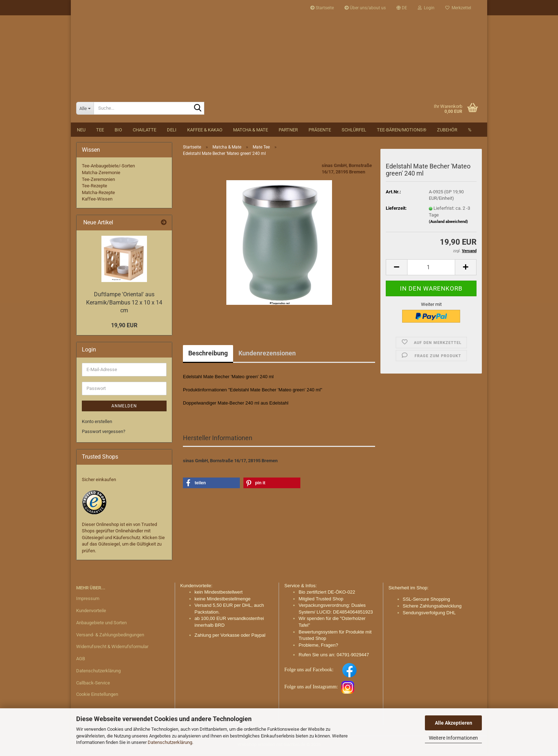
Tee (100, 132)
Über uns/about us (365, 8)
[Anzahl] (431, 269)
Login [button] (426, 8)
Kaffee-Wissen (97, 201)
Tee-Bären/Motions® (402, 132)
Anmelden (124, 408)
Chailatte (144, 132)
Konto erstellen (97, 424)
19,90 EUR (124, 327)
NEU (81, 132)
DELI (172, 132)
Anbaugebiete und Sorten (101, 625)
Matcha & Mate (251, 132)
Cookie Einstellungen (97, 696)
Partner (288, 132)
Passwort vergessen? (104, 434)
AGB (81, 661)
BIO (118, 132)
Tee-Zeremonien (98, 181)
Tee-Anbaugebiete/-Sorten (108, 168)
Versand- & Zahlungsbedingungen (110, 637)
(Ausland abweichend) (448, 224)
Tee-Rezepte (94, 188)
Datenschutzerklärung (170, 742)
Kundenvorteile (91, 613)
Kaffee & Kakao (205, 132)
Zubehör (447, 132)
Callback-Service (93, 685)
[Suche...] (85, 110)
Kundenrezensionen (267, 355)
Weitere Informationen (453, 738)
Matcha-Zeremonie (101, 175)
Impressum (88, 601)
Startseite (322, 8)
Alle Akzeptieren (454, 723)
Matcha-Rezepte (98, 195)
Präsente (320, 132)
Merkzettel (458, 8)
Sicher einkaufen (99, 482)
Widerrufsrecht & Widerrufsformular (112, 649)
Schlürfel (354, 132)
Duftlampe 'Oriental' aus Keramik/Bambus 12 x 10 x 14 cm (124, 305)
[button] (402, 8)
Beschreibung (208, 355)
